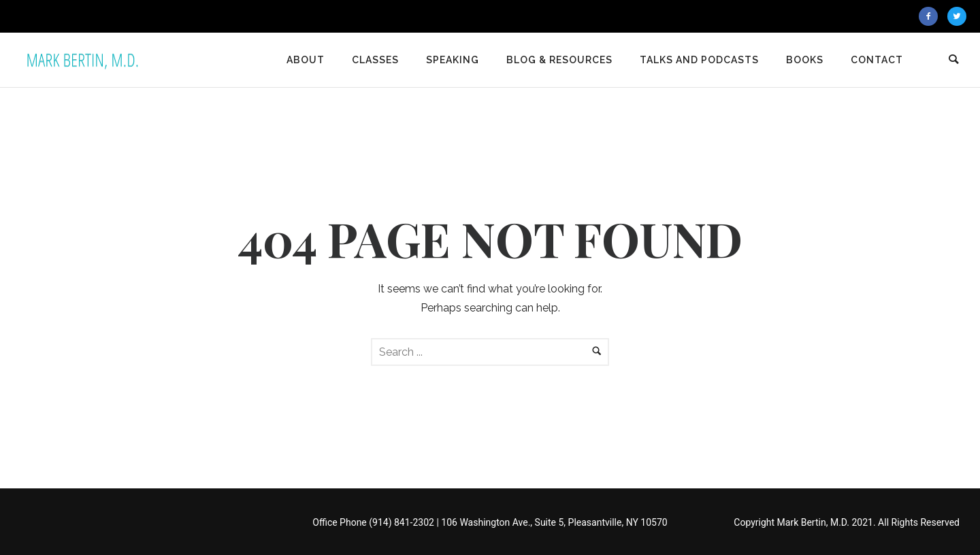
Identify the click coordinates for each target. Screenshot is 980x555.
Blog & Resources (559, 60)
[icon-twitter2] (957, 16)
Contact (877, 60)
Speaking (453, 60)
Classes (375, 60)
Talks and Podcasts (699, 60)
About (306, 60)
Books (805, 60)
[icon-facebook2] (932, 16)
